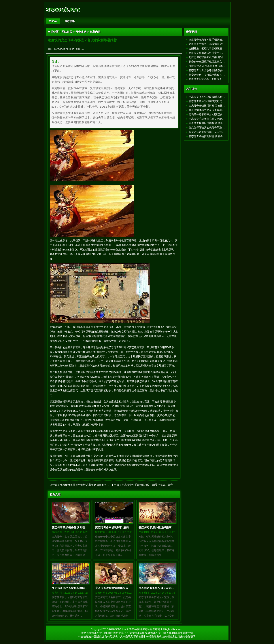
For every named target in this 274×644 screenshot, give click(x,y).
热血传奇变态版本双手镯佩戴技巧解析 (210, 40)
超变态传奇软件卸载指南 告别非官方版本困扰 (215, 57)
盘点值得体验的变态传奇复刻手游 (208, 110)
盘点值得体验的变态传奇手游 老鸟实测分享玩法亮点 (218, 128)
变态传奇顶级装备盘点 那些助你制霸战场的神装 (81, 527)
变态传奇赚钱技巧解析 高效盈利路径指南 (212, 106)
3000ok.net (122, 629)
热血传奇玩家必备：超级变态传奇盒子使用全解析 (217, 79)
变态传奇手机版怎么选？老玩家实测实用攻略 (214, 119)
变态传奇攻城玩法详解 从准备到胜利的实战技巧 (216, 123)
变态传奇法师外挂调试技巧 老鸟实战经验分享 (215, 101)
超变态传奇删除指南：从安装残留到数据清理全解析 (218, 132)
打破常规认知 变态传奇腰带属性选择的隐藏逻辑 (216, 66)
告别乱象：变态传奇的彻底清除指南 (209, 48)
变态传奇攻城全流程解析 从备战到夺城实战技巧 (124, 588)
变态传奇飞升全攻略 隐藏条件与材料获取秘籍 (215, 70)
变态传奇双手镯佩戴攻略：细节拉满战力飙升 (147, 485)
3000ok (53, 21)
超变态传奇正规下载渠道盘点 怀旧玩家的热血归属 (217, 62)
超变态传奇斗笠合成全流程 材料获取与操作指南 (216, 75)
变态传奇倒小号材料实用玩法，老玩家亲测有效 (81, 588)
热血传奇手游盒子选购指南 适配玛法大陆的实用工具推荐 (221, 44)
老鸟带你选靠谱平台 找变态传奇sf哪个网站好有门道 (218, 114)
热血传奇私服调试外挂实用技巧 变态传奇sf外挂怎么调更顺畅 (223, 53)
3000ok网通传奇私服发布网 (144, 629)
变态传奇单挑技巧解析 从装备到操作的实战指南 (87, 485)
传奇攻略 (69, 21)
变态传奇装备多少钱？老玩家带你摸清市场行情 (167, 588)
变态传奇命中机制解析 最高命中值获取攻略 (121, 527)
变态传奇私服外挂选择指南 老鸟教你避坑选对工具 (169, 527)
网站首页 (67, 32)
